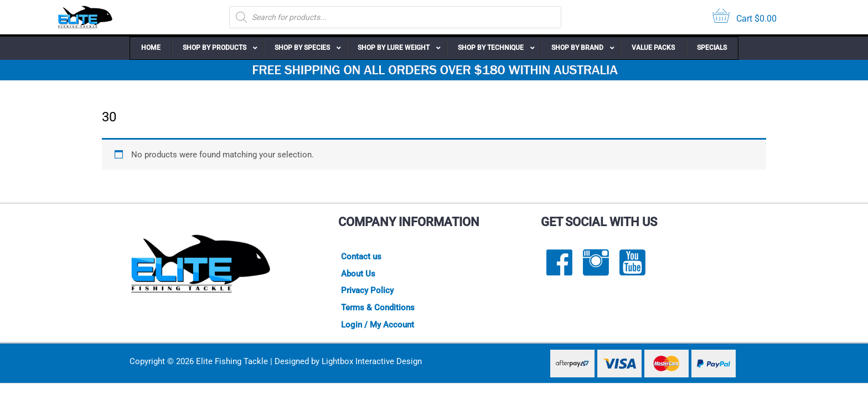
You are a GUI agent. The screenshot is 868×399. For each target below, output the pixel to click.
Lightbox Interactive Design (372, 362)
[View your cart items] (744, 17)
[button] (218, 48)
